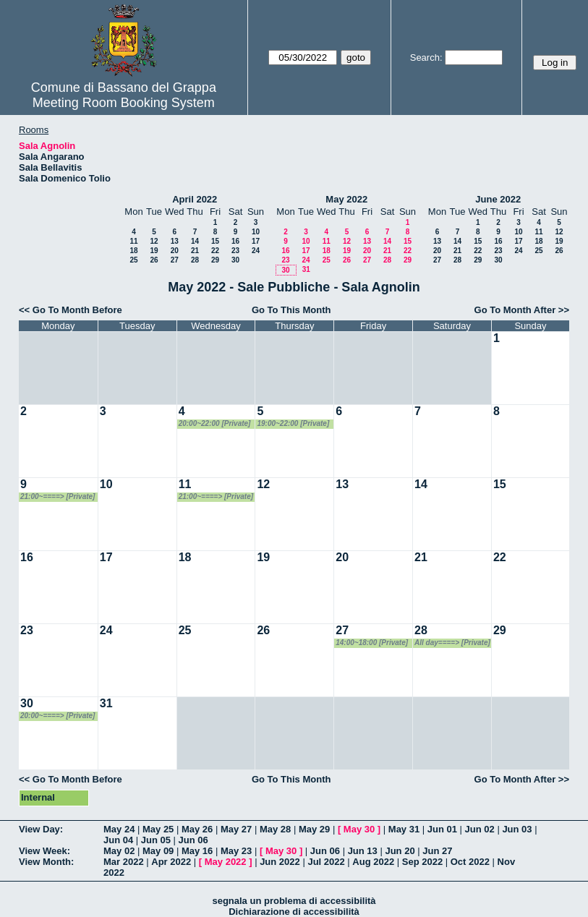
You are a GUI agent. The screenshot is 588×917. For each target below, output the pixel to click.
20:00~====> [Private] (57, 716)
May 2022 (346, 199)
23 (235, 251)
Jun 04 (118, 840)
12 (154, 241)
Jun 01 (442, 829)
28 (195, 260)
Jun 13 (363, 851)
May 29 (314, 829)
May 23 (236, 851)
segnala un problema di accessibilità (294, 901)
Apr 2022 (171, 862)
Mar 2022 (124, 862)
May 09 (158, 851)
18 (133, 251)
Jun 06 (193, 840)
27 (175, 260)
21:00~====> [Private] (57, 496)
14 (195, 241)
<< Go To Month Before (71, 310)
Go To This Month (291, 310)
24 (256, 251)
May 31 (404, 829)
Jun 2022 (280, 862)
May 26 (197, 829)
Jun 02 (480, 829)
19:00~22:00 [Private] (293, 423)
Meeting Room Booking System (124, 103)
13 (175, 241)
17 (256, 241)
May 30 (359, 829)
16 (235, 241)
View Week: (44, 851)
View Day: (41, 829)
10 (256, 232)
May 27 (236, 829)
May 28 (275, 829)
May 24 (119, 829)
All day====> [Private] (452, 643)
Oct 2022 (470, 862)
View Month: (46, 862)
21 (195, 251)
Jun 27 (437, 851)
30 (235, 260)
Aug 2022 (373, 862)
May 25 (158, 829)
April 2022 (195, 199)
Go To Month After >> (522, 310)
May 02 (119, 851)
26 (154, 260)
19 (154, 251)
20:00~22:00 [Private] (215, 423)
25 (133, 260)
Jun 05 (156, 840)
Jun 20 (400, 851)
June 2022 (498, 199)
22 (215, 251)
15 (215, 241)
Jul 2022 (326, 862)
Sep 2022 (422, 862)
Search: (426, 57)
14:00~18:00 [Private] (372, 643)
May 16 (197, 851)
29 (215, 260)
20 (175, 251)
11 (133, 241)
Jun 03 (517, 829)
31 (306, 269)
